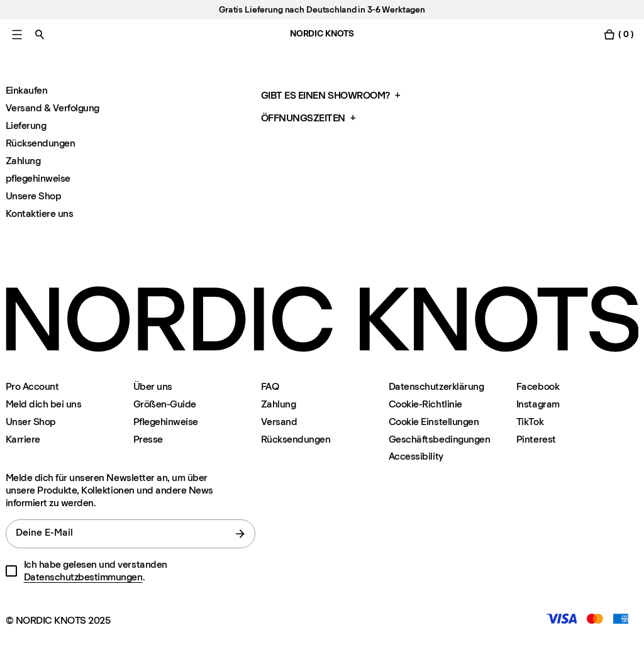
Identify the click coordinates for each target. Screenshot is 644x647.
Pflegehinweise (166, 422)
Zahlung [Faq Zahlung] (23, 161)
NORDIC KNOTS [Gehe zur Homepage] (322, 34)
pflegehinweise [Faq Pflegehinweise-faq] (38, 178)
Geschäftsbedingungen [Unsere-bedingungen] (439, 439)
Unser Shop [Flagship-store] (31, 422)
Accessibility (416, 456)
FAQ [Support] (270, 386)
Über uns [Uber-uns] (153, 386)
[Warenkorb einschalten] (618, 34)
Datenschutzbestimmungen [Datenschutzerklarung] (83, 577)
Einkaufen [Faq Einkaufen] (27, 90)
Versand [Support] (279, 422)
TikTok (530, 422)
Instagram (538, 404)
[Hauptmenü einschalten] (17, 34)
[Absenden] (240, 534)
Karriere (23, 439)
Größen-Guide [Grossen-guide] (165, 404)
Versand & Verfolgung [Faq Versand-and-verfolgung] (53, 108)
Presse (148, 439)
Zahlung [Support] (279, 404)
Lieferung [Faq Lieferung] (26, 125)
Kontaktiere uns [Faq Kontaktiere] (40, 213)
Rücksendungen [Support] (296, 439)
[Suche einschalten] (40, 34)
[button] (386, 96)
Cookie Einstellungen (434, 422)
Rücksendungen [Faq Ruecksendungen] (41, 143)
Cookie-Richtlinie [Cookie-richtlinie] (425, 404)
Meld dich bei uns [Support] (44, 404)
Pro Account (32, 386)
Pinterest (536, 439)
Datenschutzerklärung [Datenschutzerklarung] (436, 386)
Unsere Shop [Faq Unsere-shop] (34, 196)
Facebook (538, 386)
